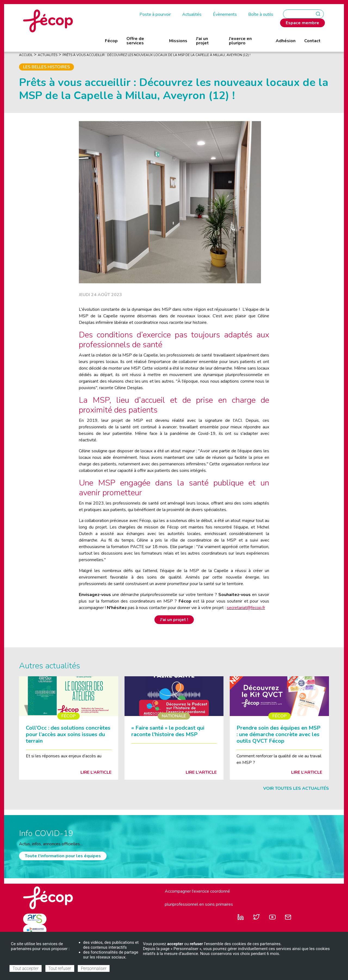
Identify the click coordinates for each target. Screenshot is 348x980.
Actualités (192, 14)
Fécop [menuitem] (111, 41)
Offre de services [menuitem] (135, 41)
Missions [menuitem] (178, 41)
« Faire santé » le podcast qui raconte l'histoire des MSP (168, 731)
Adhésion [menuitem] (286, 41)
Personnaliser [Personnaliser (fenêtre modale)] (94, 968)
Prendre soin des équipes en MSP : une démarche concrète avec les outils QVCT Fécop (279, 734)
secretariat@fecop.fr (246, 608)
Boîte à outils (261, 14)
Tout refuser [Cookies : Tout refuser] (60, 968)
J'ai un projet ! (174, 620)
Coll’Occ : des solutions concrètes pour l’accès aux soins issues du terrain (68, 734)
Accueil (26, 55)
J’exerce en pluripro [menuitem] (240, 41)
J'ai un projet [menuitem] (202, 41)
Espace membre (302, 23)
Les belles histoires (46, 67)
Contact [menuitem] (312, 41)
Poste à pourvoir (155, 14)
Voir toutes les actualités (296, 788)
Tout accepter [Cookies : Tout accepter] (26, 968)
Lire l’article (96, 772)
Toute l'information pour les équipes (63, 856)
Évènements (225, 14)
